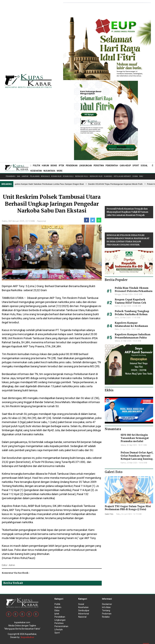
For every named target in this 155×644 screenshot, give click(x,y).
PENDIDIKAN (72, 166)
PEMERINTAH (112, 166)
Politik (57, 604)
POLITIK (36, 166)
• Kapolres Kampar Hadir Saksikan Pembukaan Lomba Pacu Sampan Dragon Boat (48, 184)
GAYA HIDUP (125, 166)
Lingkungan (60, 620)
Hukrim (58, 607)
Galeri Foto (109, 514)
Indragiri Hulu (82, 176)
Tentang (106, 610)
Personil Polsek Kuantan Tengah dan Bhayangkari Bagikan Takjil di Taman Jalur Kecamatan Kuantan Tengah (127, 212)
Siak (19, 176)
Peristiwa (59, 623)
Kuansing (108, 176)
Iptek (57, 614)
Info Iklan (106, 607)
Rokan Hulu (68, 176)
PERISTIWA (99, 166)
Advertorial (84, 614)
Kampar (25, 176)
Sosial (81, 604)
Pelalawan (35, 176)
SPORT (136, 166)
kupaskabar (28, 637)
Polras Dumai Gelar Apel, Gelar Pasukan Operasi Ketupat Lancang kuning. (137, 456)
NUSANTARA (49, 171)
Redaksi (106, 617)
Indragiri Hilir (96, 176)
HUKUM (45, 166)
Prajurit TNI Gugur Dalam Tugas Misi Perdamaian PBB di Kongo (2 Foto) (128, 508)
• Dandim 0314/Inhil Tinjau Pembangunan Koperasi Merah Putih (115, 184)
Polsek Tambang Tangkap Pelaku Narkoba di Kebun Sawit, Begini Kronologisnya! (133, 314)
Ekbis (57, 610)
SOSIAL (144, 166)
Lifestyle (59, 630)
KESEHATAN (36, 171)
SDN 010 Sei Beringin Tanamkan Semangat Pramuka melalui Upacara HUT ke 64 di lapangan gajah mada (135, 441)
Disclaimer (107, 604)
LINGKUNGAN (86, 166)
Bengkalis (45, 176)
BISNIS (54, 166)
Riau (141, 176)
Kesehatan (83, 607)
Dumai (135, 176)
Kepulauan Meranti (122, 176)
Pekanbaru (11, 176)
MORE (60, 171)
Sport (57, 633)
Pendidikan (60, 617)
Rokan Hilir (56, 176)
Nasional (42, 221)
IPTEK (61, 166)
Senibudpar (84, 610)
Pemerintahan (61, 626)
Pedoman (107, 614)
